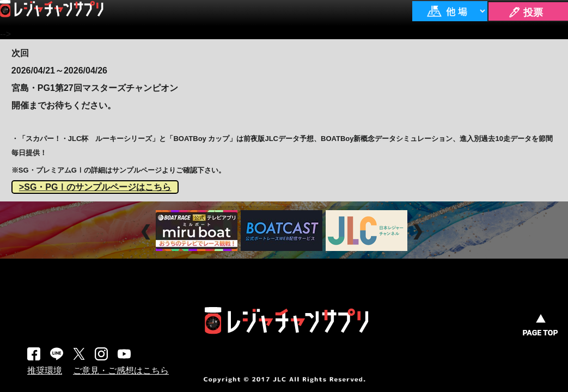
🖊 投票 (526, 13)
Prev (147, 232)
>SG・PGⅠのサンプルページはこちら (95, 187)
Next (419, 232)
